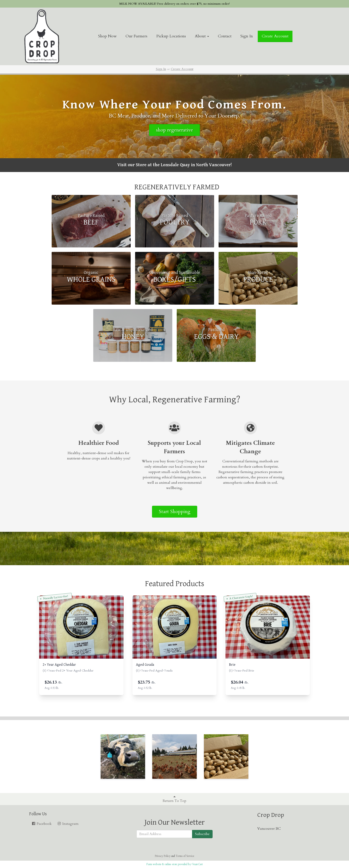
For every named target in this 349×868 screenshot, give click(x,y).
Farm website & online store (162, 864)
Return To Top (174, 799)
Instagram (68, 824)
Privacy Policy (163, 856)
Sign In (247, 36)
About (202, 36)
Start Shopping (175, 512)
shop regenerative (174, 130)
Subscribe (202, 834)
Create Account (275, 36)
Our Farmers (136, 36)
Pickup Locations (171, 36)
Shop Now (107, 36)
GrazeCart (197, 864)
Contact (225, 36)
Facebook (42, 824)
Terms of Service (185, 856)
